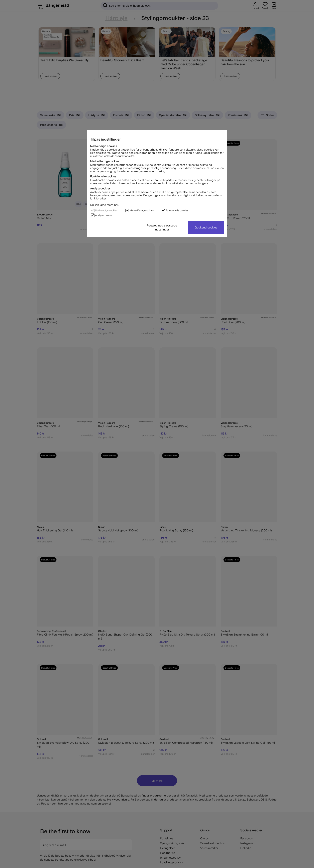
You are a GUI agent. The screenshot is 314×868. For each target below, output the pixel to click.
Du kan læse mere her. (104, 205)
